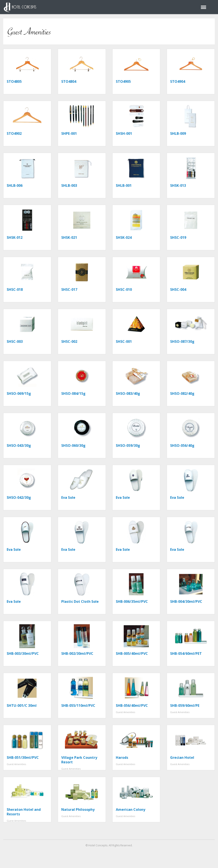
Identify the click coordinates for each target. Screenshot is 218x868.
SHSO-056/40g (182, 445)
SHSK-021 (69, 237)
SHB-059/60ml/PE (185, 705)
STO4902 (14, 133)
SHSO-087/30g (182, 341)
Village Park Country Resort (79, 760)
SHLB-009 (178, 133)
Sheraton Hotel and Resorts (24, 812)
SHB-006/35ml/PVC (132, 601)
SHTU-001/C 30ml (22, 705)
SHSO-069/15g (19, 393)
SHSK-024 (124, 237)
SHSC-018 (15, 289)
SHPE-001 (69, 133)
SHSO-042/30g (19, 497)
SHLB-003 (69, 185)
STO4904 (178, 81)
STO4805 (14, 81)
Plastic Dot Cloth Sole (80, 601)
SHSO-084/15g (73, 393)
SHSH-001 (124, 133)
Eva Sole (68, 497)
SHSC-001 (124, 341)
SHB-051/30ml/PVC (23, 757)
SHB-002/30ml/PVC (77, 653)
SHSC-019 (178, 237)
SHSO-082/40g (182, 393)
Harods (122, 757)
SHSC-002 (69, 341)
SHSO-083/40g (128, 393)
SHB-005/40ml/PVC (132, 653)
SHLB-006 (15, 185)
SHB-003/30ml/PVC (23, 653)
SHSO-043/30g (19, 445)
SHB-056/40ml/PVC (132, 705)
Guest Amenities (125, 712)
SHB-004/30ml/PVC (186, 601)
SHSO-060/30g (73, 445)
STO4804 (69, 81)
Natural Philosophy (78, 809)
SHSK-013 (178, 185)
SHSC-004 (178, 289)
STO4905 (123, 81)
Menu (203, 5)
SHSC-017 (69, 289)
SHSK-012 (15, 237)
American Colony (131, 809)
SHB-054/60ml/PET (186, 653)
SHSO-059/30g (128, 445)
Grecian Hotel (182, 757)
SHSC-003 (15, 341)
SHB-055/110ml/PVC (78, 705)
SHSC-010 (124, 289)
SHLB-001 (124, 185)
